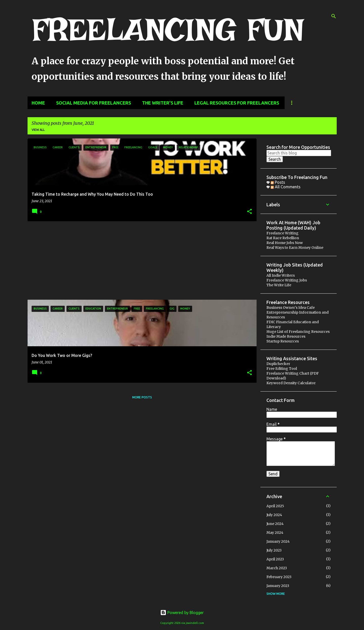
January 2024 (278, 541)
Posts (278, 182)
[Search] (334, 16)
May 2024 (275, 533)
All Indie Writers (281, 275)
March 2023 (277, 568)
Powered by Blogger (182, 613)
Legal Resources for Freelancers (237, 103)
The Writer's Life (163, 103)
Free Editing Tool (282, 369)
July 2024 (274, 515)
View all (38, 130)
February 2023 (279, 577)
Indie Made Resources (286, 336)
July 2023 (274, 550)
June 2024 (275, 524)
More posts (142, 397)
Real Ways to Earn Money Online (295, 248)
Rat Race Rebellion (283, 238)
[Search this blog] (299, 153)
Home (38, 103)
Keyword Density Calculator (291, 383)
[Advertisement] (140, 260)
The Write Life (279, 285)
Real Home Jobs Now (285, 243)
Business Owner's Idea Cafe (291, 308)
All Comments (286, 187)
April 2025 (275, 506)
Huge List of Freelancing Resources (298, 332)
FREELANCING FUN (168, 30)
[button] (249, 212)
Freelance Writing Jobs (287, 280)
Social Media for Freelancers (94, 103)
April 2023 (275, 559)
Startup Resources (283, 341)
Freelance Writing (282, 233)
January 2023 (278, 586)
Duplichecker (278, 364)
